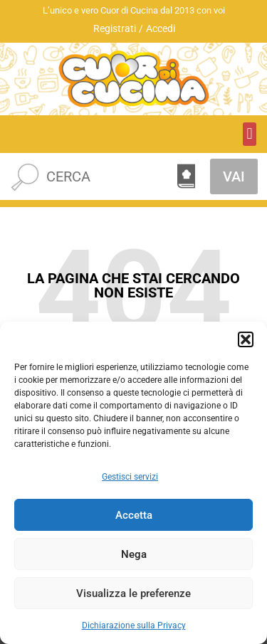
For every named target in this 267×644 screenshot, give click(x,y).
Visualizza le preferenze (133, 593)
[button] (246, 339)
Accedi (161, 28)
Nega (134, 554)
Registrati (115, 28)
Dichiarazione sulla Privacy (134, 625)
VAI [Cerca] (234, 176)
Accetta (134, 515)
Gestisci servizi (130, 477)
